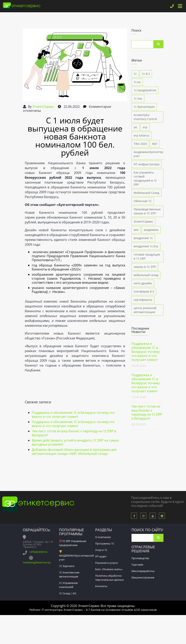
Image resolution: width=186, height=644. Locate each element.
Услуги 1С (101, 550)
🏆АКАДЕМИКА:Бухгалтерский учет (76, 556)
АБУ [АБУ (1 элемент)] (155, 144)
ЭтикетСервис (43, 107)
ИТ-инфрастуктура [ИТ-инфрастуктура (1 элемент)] (147, 164)
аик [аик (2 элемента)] (136, 230)
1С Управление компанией (68, 585)
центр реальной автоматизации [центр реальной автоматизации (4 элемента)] (145, 310)
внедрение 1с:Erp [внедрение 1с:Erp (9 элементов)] (146, 246)
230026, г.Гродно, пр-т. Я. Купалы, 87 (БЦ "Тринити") (38, 544)
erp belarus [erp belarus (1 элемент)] (142, 135)
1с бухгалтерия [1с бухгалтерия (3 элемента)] (144, 107)
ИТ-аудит (101, 556)
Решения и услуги (106, 563)
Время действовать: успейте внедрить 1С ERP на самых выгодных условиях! (75, 442)
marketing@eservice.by (37, 562)
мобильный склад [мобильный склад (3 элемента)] (146, 275)
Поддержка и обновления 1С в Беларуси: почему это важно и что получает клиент (73, 415)
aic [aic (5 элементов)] (136, 127)
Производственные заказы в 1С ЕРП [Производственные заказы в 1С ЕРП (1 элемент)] (147, 211)
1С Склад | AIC (68, 593)
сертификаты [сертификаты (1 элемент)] (143, 300)
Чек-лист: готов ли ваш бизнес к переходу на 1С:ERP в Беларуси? (74, 433)
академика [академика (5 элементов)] (151, 230)
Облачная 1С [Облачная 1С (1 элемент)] (143, 201)
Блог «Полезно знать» (109, 569)
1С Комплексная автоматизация (69, 574)
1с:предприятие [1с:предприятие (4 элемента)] (145, 90)
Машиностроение (143, 577)
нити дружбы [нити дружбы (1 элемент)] (143, 283)
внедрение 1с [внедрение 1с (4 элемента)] (143, 238)
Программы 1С (105, 543)
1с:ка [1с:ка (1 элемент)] (137, 82)
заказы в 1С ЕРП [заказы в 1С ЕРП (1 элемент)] (145, 267)
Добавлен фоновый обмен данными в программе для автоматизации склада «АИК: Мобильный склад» (74, 452)
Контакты (101, 586)
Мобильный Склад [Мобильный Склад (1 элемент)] (146, 193)
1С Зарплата (67, 566)
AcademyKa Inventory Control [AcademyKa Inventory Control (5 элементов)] (145, 117)
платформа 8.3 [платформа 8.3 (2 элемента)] (144, 291)
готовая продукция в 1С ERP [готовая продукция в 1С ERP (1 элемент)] (147, 256)
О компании (103, 537)
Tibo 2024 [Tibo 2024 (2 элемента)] (140, 144)
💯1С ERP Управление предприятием (73, 543)
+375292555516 (38, 552)
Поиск (158, 44)
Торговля (137, 565)
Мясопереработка (143, 571)
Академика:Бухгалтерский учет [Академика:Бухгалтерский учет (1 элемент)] (152, 154)
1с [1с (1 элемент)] (135, 74)
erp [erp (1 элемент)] (145, 127)
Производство (140, 558)
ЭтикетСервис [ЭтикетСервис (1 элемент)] (143, 221)
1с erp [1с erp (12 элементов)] (138, 98)
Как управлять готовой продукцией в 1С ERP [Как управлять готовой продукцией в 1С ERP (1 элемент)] (145, 178)
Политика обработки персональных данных (110, 578)
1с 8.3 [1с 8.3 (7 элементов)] (146, 74)
